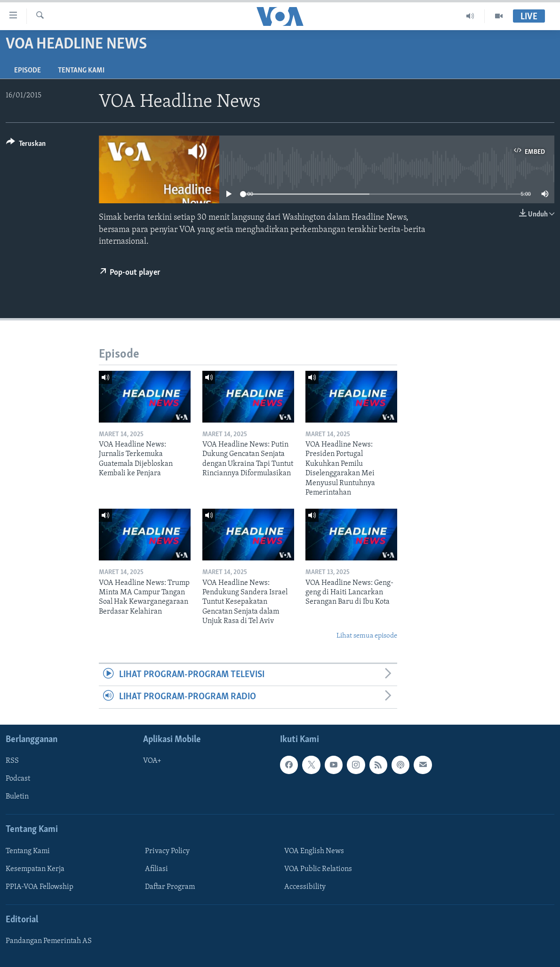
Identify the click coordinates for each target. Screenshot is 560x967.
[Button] (26, 145)
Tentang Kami (81, 71)
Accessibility (305, 887)
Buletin (17, 797)
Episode (28, 71)
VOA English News (314, 851)
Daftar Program (170, 887)
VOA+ (152, 761)
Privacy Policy (167, 851)
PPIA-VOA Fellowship (40, 887)
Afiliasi (156, 869)
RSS (12, 761)
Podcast (18, 779)
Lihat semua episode (367, 636)
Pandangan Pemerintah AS (49, 941)
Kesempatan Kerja (35, 869)
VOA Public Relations (318, 869)
